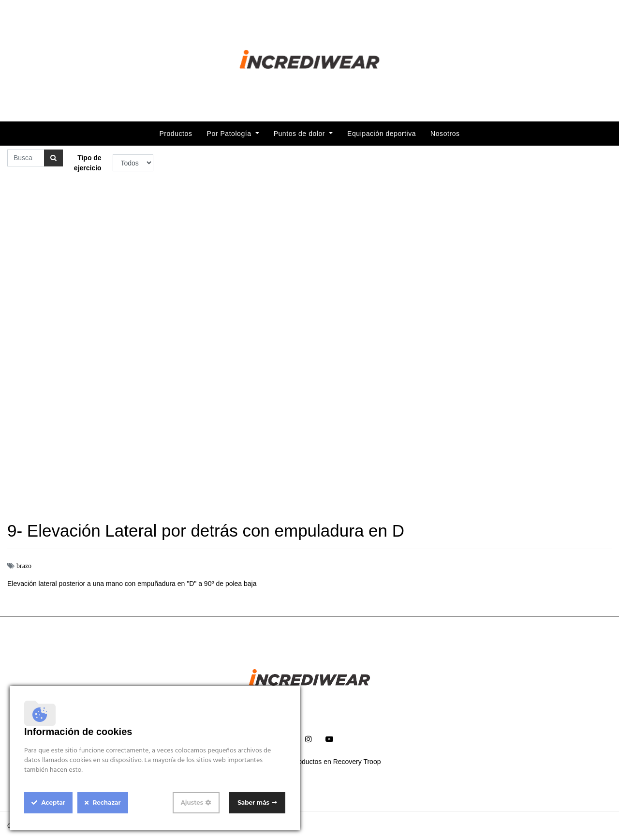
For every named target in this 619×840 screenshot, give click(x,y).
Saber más (253, 802)
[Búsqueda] (53, 158)
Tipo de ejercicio (88, 163)
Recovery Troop (357, 762)
